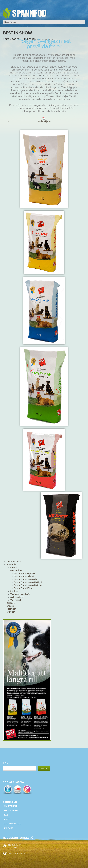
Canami (14, 567)
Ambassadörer (17, 597)
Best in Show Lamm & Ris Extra (28, 585)
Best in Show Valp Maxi (25, 573)
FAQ (6, 815)
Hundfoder (12, 565)
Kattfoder (11, 603)
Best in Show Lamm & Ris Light (28, 582)
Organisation (11, 810)
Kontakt (9, 828)
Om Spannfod (11, 806)
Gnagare (11, 606)
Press (7, 819)
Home (6, 39)
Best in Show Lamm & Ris (25, 579)
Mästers (14, 591)
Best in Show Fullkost (24, 576)
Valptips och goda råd (20, 594)
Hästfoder (11, 609)
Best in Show (16, 570)
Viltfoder (11, 612)
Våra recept (16, 600)
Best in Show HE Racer (24, 588)
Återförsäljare (13, 824)
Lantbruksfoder (14, 562)
